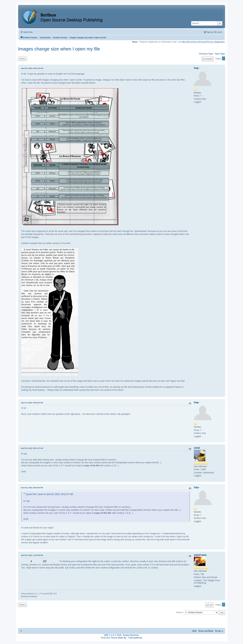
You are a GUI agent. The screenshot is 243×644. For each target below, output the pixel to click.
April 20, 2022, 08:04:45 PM (32, 488)
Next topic (220, 54)
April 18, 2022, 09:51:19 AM (32, 68)
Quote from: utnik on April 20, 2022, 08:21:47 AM (50, 494)
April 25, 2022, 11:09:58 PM (32, 555)
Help (194, 631)
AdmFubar (200, 555)
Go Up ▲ (219, 631)
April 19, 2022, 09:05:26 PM (32, 403)
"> (21, 631)
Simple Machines (131, 635)
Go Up (209, 605)
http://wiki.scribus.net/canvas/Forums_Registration (203, 42)
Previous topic (206, 54)
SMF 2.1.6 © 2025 (113, 635)
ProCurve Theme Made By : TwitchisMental (122, 638)
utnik (197, 448)
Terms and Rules (206, 631)
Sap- (197, 68)
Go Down (208, 59)
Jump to (179, 612)
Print (23, 59)
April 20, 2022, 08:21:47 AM (32, 448)
